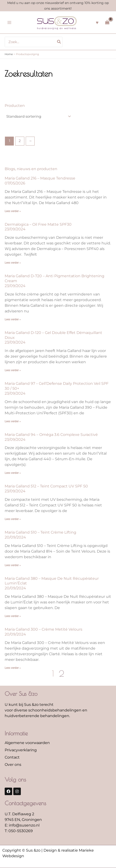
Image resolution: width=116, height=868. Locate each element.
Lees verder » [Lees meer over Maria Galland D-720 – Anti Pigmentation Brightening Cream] (13, 319)
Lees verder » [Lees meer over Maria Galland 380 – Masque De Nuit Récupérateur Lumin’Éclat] (13, 616)
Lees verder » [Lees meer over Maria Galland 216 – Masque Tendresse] (13, 211)
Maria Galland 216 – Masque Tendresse (40, 178)
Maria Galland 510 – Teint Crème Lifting (40, 532)
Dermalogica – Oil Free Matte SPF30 (38, 224)
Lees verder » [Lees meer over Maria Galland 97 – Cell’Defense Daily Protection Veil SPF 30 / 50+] (13, 421)
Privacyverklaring (21, 750)
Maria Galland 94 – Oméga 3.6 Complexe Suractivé (51, 435)
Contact (12, 757)
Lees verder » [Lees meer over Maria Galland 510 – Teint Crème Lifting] (13, 565)
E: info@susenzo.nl (22, 825)
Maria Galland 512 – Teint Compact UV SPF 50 (46, 486)
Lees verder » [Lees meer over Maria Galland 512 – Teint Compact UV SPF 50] (13, 519)
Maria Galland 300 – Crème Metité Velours (43, 629)
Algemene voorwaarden (27, 743)
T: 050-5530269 (19, 831)
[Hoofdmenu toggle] (9, 22)
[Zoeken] (59, 42)
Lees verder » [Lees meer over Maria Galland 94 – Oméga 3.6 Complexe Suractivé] (13, 473)
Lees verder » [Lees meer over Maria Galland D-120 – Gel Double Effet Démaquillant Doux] (13, 370)
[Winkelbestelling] (38, 117)
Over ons (13, 765)
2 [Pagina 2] (20, 141)
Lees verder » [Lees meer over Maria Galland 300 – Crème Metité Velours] (13, 668)
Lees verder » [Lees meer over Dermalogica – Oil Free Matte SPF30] (13, 263)
